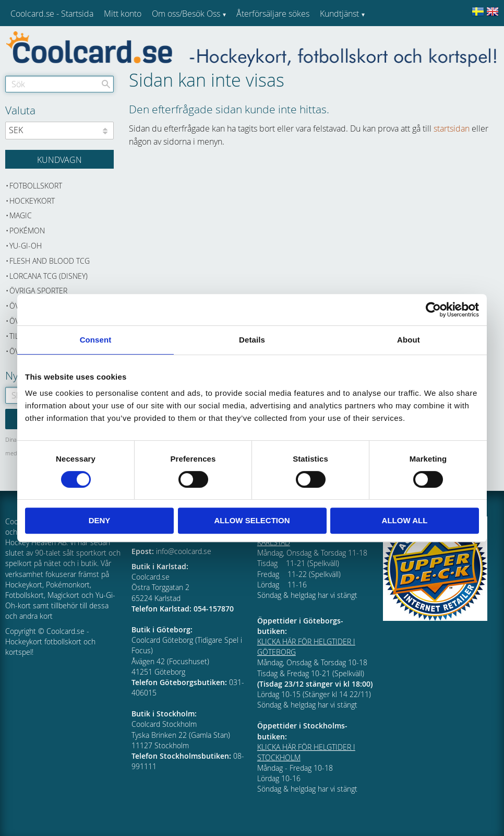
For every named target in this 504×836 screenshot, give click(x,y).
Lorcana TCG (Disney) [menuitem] (49, 276)
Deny (100, 520)
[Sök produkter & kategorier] (59, 84)
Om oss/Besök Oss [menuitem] (186, 14)
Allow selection (252, 520)
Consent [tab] (96, 340)
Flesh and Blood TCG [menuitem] (50, 261)
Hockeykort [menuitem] (32, 201)
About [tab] (409, 340)
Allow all (405, 520)
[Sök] (106, 84)
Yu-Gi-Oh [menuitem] (26, 246)
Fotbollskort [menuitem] (36, 186)
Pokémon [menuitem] (27, 231)
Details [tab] (252, 340)
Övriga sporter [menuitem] (38, 291)
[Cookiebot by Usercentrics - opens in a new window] (433, 310)
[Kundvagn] (59, 159)
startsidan (452, 128)
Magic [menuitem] (21, 215)
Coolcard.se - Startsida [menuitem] (52, 14)
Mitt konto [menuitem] (123, 14)
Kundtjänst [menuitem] (339, 14)
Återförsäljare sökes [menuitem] (273, 14)
